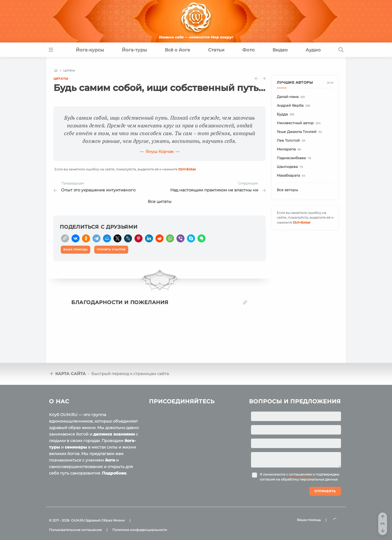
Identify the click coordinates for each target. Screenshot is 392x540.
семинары (76, 447)
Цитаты (61, 79)
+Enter (187, 169)
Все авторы (287, 190)
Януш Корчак (160, 152)
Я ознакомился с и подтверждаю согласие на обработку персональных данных (299, 477)
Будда (286, 114)
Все (330, 82)
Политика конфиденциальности (140, 530)
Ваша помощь (309, 520)
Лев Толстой (292, 141)
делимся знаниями (114, 434)
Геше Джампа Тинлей (300, 132)
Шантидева (291, 167)
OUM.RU (78, 520)
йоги (110, 460)
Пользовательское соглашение (75, 530)
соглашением (300, 474)
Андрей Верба (294, 106)
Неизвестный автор (299, 123)
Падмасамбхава (295, 158)
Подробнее (114, 473)
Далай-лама (292, 97)
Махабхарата (292, 176)
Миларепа (290, 149)
